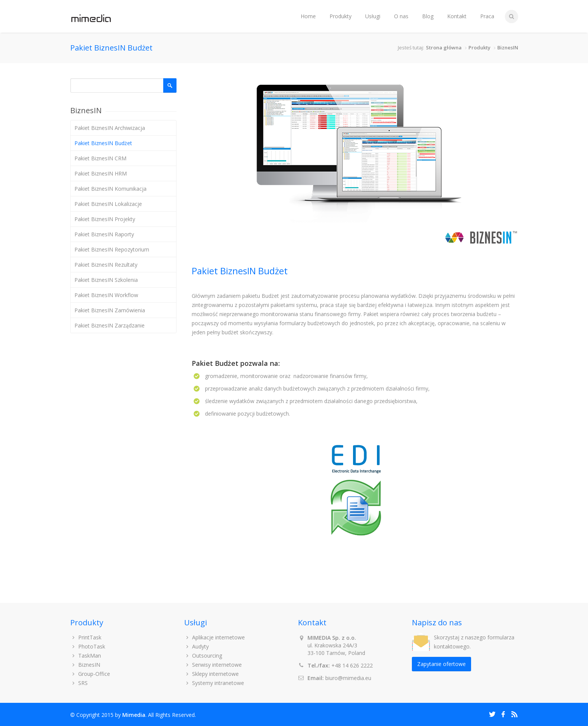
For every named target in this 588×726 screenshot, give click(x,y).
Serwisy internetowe (213, 665)
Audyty (197, 646)
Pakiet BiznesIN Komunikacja (110, 189)
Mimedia (134, 715)
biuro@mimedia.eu (348, 678)
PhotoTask (88, 646)
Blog (428, 16)
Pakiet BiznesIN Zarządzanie (110, 325)
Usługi (373, 16)
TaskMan (86, 656)
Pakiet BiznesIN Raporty (104, 234)
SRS (79, 683)
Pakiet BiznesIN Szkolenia (106, 280)
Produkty (341, 16)
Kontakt (457, 16)
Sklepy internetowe (212, 674)
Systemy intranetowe (214, 683)
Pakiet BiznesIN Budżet (103, 143)
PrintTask (86, 637)
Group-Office (90, 674)
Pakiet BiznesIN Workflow (106, 295)
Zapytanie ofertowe (441, 664)
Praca (487, 16)
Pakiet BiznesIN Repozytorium (112, 249)
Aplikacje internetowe (215, 637)
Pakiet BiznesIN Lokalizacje (108, 204)
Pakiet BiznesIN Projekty (105, 219)
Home (308, 16)
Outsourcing (203, 656)
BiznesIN (508, 47)
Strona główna (444, 47)
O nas (401, 16)
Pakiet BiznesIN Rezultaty (106, 265)
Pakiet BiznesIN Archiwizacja (110, 128)
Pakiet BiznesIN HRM (101, 173)
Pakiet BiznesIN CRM (100, 158)
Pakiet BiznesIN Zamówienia (110, 310)
